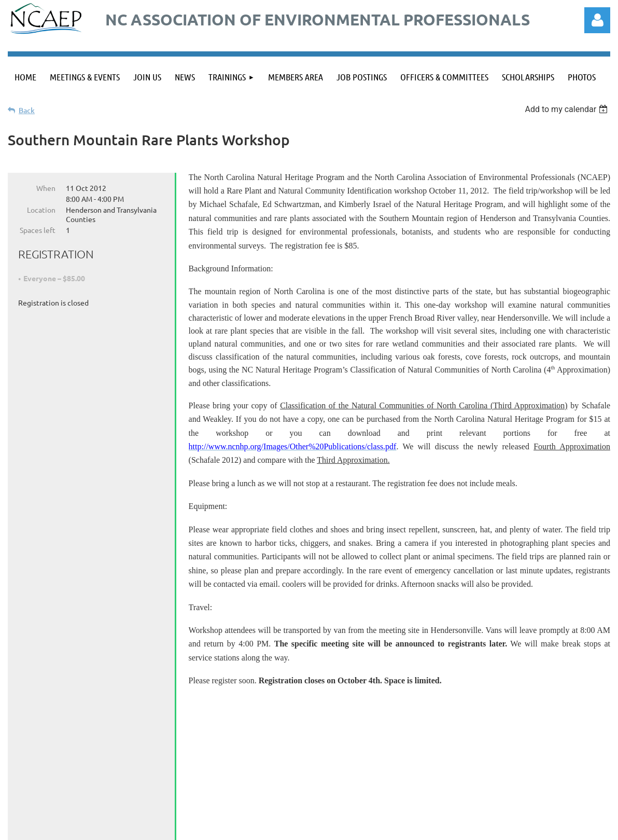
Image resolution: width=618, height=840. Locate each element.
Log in (597, 20)
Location (41, 210)
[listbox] (567, 109)
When (46, 188)
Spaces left (38, 230)
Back (27, 110)
